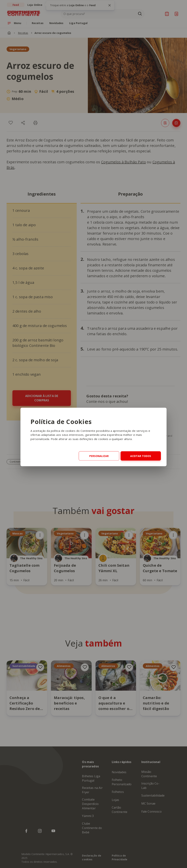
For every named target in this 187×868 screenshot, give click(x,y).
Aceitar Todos (141, 456)
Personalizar (99, 456)
